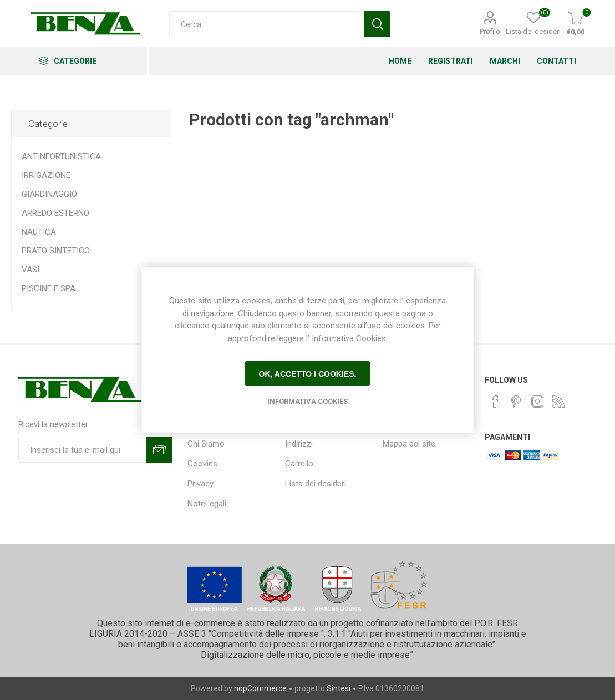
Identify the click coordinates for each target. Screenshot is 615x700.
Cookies (202, 464)
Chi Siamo (206, 444)
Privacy (200, 484)
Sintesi (339, 688)
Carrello (299, 464)
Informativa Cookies (307, 401)
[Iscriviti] (82, 450)
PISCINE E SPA (49, 288)
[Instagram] (537, 402)
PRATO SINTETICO (56, 251)
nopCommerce (260, 688)
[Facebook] (495, 402)
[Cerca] (267, 24)
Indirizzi (299, 444)
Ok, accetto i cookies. (308, 374)
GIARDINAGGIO (49, 194)
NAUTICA (39, 232)
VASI (31, 270)
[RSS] (558, 402)
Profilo (490, 31)
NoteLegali (207, 504)
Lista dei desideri (316, 484)
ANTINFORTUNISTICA (61, 156)
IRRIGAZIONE (46, 175)
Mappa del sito (409, 444)
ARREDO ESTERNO (55, 213)
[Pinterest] (516, 402)
